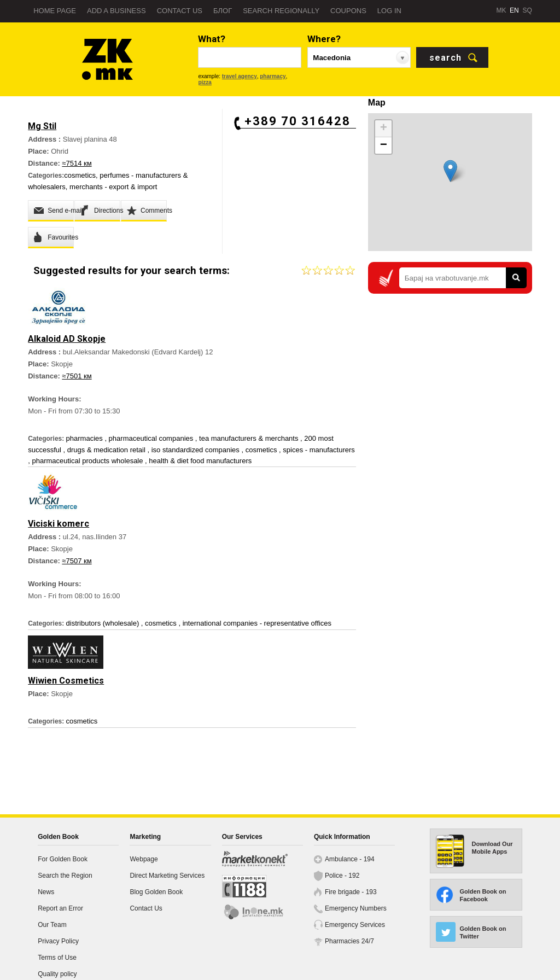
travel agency (240, 76)
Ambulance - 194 (350, 859)
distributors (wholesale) (104, 623)
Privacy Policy (58, 941)
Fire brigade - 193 (351, 892)
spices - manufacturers (319, 450)
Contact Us (146, 908)
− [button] (384, 145)
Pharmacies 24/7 (349, 941)
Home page (55, 11)
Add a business (116, 11)
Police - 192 (342, 876)
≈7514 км (77, 163)
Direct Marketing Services (167, 876)
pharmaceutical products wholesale (88, 461)
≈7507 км (77, 561)
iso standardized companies (197, 450)
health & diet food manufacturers (200, 461)
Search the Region (65, 876)
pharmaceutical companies (152, 438)
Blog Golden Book (156, 892)
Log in (389, 11)
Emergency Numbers (356, 908)
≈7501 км (77, 376)
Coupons (348, 11)
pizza (205, 82)
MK (501, 10)
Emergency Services (355, 925)
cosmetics (80, 175)
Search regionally (281, 11)
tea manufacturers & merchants (250, 438)
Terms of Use (57, 958)
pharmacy (273, 76)
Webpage (144, 859)
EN (514, 10)
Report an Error (60, 908)
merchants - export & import (113, 187)
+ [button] (384, 129)
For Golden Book (63, 859)
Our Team (52, 925)
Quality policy (57, 974)
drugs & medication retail (107, 450)
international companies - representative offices (257, 623)
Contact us (180, 11)
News (46, 892)
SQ (527, 10)
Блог (223, 11)
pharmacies (86, 438)
